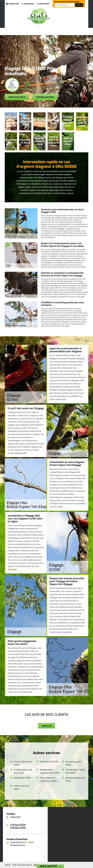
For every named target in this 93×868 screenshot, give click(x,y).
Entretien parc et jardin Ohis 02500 (75, 771)
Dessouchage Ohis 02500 (74, 763)
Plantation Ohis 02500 (49, 762)
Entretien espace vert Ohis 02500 (23, 771)
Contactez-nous (17, 97)
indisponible (12, 4)
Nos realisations (45, 97)
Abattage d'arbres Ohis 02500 (75, 779)
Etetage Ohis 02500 (22, 778)
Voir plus (46, 726)
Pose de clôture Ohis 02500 (23, 763)
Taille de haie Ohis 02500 (22, 787)
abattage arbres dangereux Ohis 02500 (49, 771)
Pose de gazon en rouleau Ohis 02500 (48, 779)
